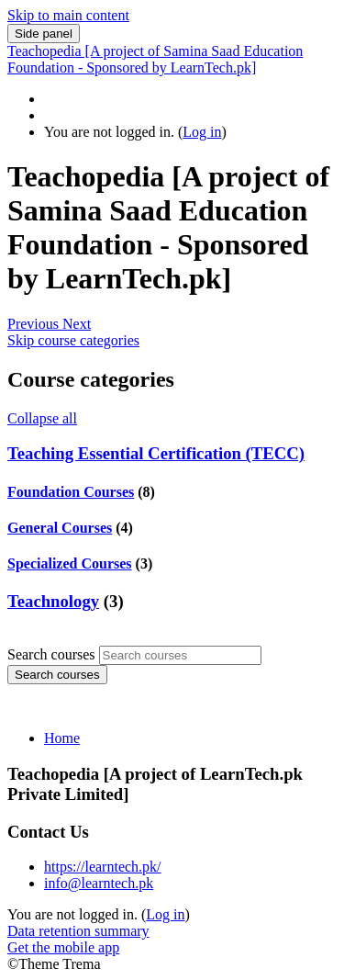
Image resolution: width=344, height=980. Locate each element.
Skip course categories (73, 340)
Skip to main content (68, 15)
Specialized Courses (70, 563)
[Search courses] (180, 655)
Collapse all (42, 418)
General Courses (60, 528)
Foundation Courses (71, 492)
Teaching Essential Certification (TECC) (156, 453)
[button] (35, 324)
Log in (202, 132)
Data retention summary (78, 931)
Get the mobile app (63, 947)
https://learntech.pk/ (103, 867)
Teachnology (53, 601)
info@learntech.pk (99, 883)
